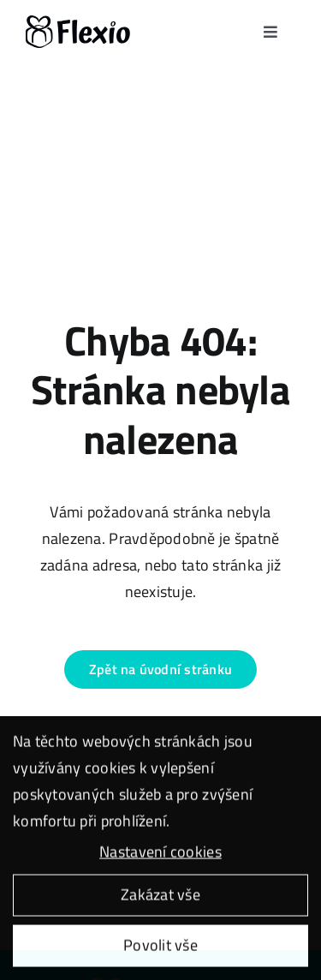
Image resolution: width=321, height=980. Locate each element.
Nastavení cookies (160, 854)
